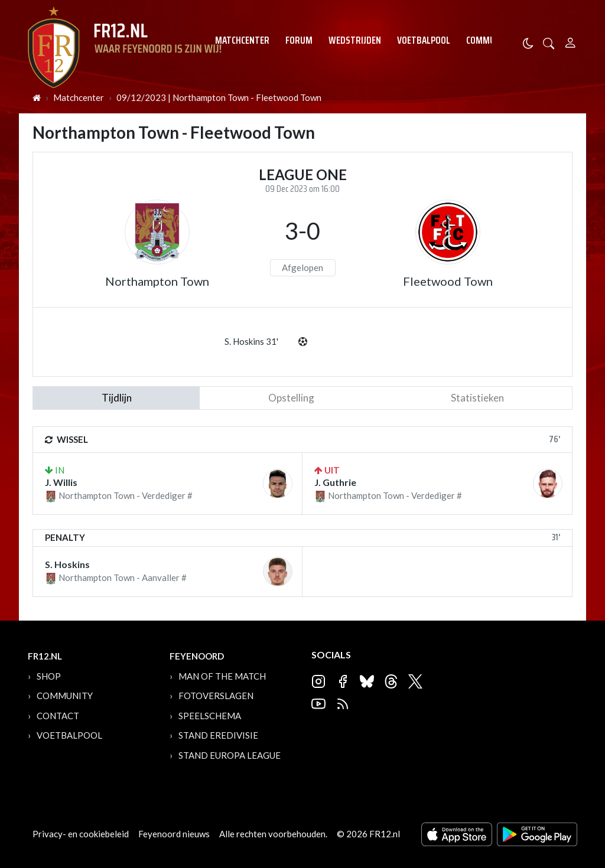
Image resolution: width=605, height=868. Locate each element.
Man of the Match (222, 676)
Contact (58, 716)
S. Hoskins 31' (251, 341)
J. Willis (61, 482)
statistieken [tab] (477, 398)
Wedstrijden (355, 40)
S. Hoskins (67, 564)
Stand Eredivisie (218, 735)
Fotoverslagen (216, 696)
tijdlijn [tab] (117, 398)
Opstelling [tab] (291, 398)
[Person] (570, 41)
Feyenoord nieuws (174, 834)
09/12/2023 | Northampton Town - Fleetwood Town (219, 97)
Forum (299, 40)
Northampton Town (157, 281)
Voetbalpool (424, 40)
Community (489, 40)
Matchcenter (242, 40)
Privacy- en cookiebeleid (81, 834)
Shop (49, 676)
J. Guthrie (335, 482)
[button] (549, 42)
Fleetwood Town (448, 281)
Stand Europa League (230, 755)
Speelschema (210, 716)
